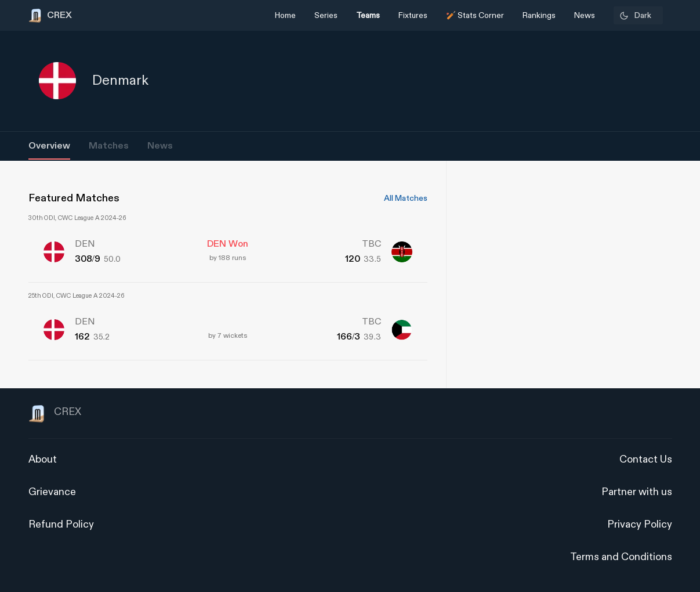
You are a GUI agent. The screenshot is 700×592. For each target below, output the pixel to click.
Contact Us (646, 459)
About (43, 459)
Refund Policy (61, 524)
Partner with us (637, 492)
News (160, 146)
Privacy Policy (640, 524)
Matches (109, 146)
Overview (49, 146)
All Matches (406, 198)
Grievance (52, 492)
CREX (55, 414)
